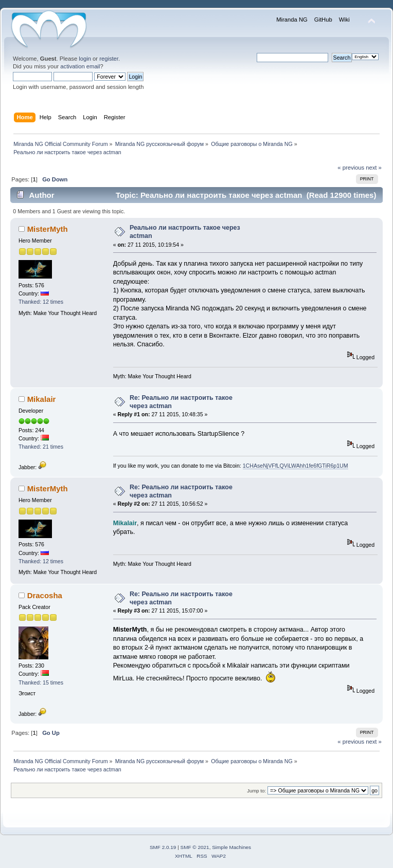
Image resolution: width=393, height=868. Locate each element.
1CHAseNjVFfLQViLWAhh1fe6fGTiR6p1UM (296, 466)
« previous (351, 168)
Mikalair (42, 399)
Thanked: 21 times (41, 447)
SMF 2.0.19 (163, 847)
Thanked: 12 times (41, 302)
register (109, 59)
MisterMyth (48, 229)
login (85, 59)
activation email (80, 66)
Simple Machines (231, 847)
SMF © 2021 (195, 847)
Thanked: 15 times (41, 682)
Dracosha (45, 595)
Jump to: (256, 791)
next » (374, 168)
